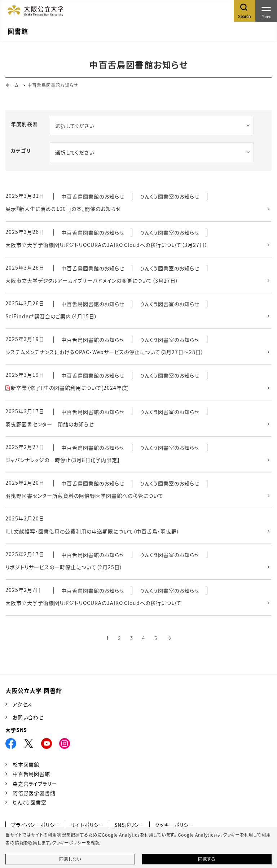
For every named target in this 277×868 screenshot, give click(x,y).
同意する (207, 859)
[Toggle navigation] (266, 11)
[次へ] (170, 638)
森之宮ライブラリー (35, 784)
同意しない (70, 859)
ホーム (12, 85)
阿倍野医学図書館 (34, 793)
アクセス (22, 704)
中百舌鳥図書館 (31, 774)
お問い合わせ (28, 717)
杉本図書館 (26, 764)
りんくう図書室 (30, 802)
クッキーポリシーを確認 (76, 843)
